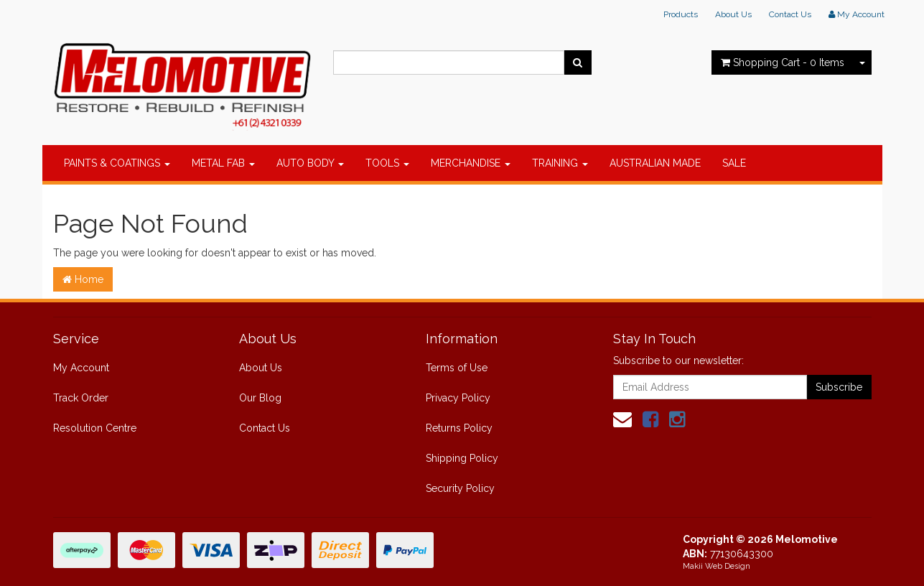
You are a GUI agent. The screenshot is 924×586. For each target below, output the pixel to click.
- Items (783, 62)
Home (83, 279)
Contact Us (790, 14)
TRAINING (560, 163)
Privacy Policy (458, 398)
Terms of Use (457, 368)
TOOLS (387, 163)
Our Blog (260, 398)
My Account (81, 368)
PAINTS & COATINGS (117, 163)
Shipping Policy (462, 458)
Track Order (81, 398)
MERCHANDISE (471, 163)
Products (681, 14)
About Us (733, 14)
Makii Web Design (717, 566)
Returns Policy (459, 428)
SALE (734, 163)
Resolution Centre (95, 428)
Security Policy (460, 488)
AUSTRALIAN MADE (655, 163)
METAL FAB (223, 163)
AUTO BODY (310, 163)
